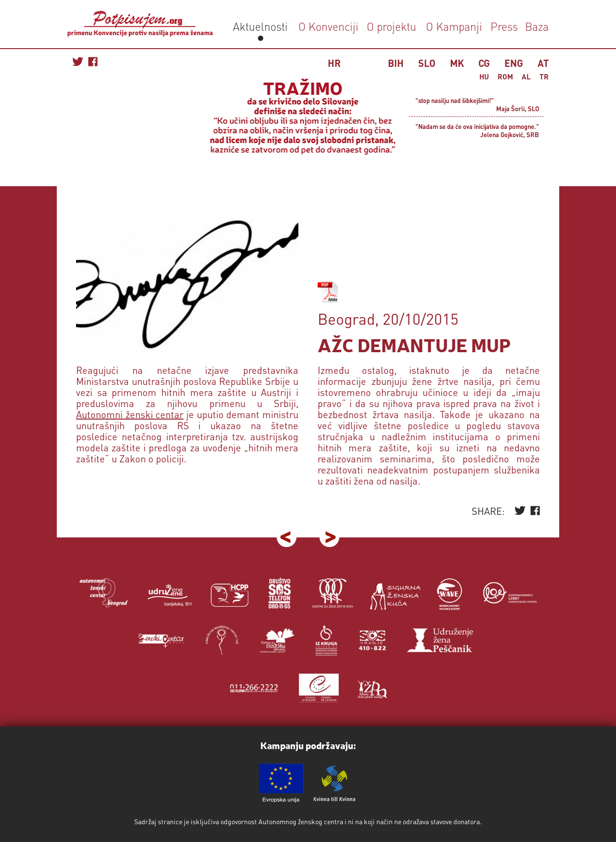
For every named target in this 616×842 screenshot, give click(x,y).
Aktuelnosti (260, 26)
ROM (505, 77)
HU (484, 77)
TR (544, 77)
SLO (427, 63)
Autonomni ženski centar (130, 414)
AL (526, 77)
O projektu (391, 26)
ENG (514, 63)
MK (457, 63)
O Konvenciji (328, 26)
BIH (396, 63)
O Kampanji (454, 26)
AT (543, 63)
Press (503, 26)
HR (334, 63)
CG (484, 63)
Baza (535, 26)
